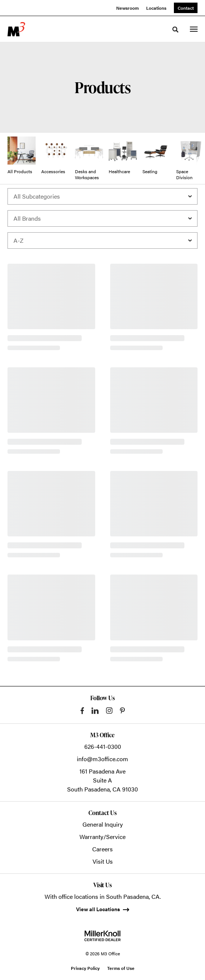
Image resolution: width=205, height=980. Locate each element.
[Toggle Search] (175, 30)
